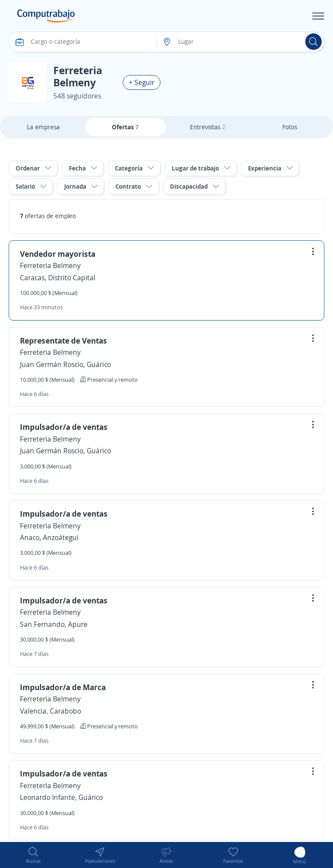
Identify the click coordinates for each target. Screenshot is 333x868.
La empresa (43, 127)
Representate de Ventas (64, 341)
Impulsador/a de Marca (63, 687)
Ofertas (125, 127)
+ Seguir (142, 82)
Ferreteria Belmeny (50, 265)
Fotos (290, 127)
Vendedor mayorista (58, 254)
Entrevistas (208, 127)
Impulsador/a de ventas (64, 427)
